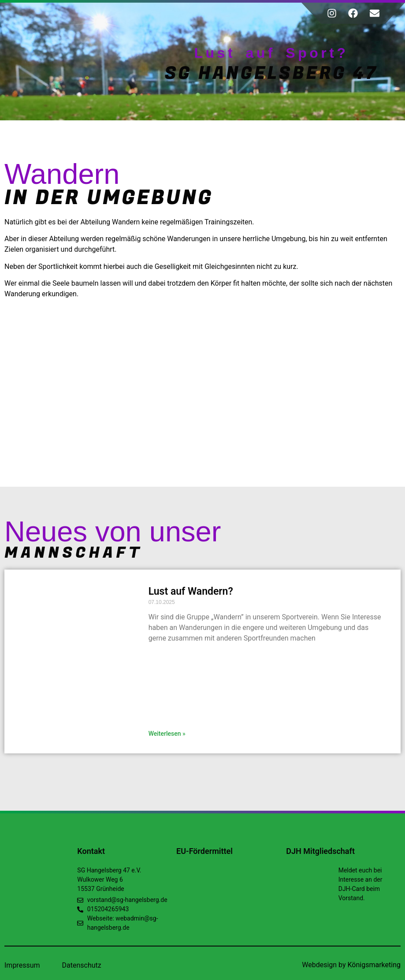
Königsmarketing (374, 965)
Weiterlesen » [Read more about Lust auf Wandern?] (167, 734)
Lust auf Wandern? (191, 591)
